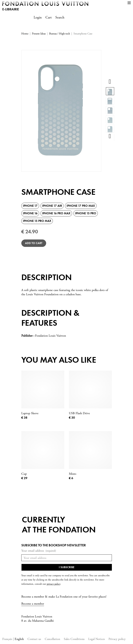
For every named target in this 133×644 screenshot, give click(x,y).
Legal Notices (97, 639)
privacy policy (53, 584)
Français (8, 639)
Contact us (34, 639)
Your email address (39, 551)
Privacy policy (117, 639)
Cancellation (52, 639)
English (19, 639)
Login (38, 18)
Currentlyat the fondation (59, 525)
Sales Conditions (74, 639)
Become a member (33, 604)
